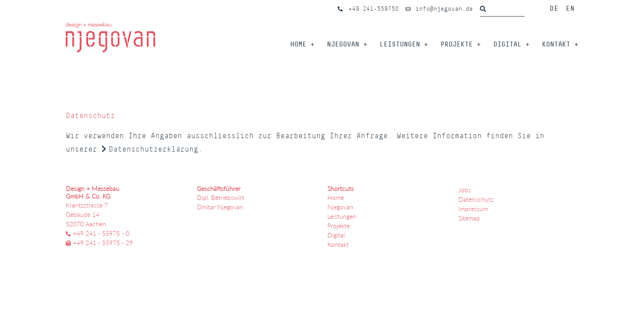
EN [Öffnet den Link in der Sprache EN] (570, 8)
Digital (507, 44)
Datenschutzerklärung (153, 149)
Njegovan (343, 44)
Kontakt (556, 44)
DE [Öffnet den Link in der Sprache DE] (554, 8)
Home (298, 44)
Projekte (457, 44)
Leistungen (400, 44)
